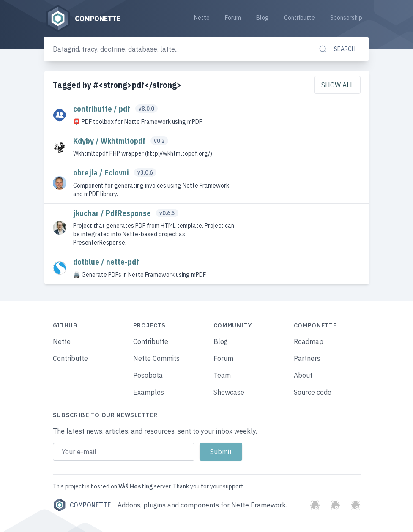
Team (222, 375)
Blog (263, 18)
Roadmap (309, 341)
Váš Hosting (135, 486)
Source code (313, 392)
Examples (149, 392)
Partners (307, 358)
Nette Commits (156, 358)
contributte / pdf (103, 109)
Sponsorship (346, 18)
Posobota (148, 375)
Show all (337, 85)
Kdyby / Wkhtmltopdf (110, 141)
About (303, 375)
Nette (202, 18)
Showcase (229, 392)
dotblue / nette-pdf (106, 262)
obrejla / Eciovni (102, 173)
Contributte (299, 18)
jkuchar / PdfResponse (113, 213)
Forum (233, 18)
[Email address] (124, 452)
